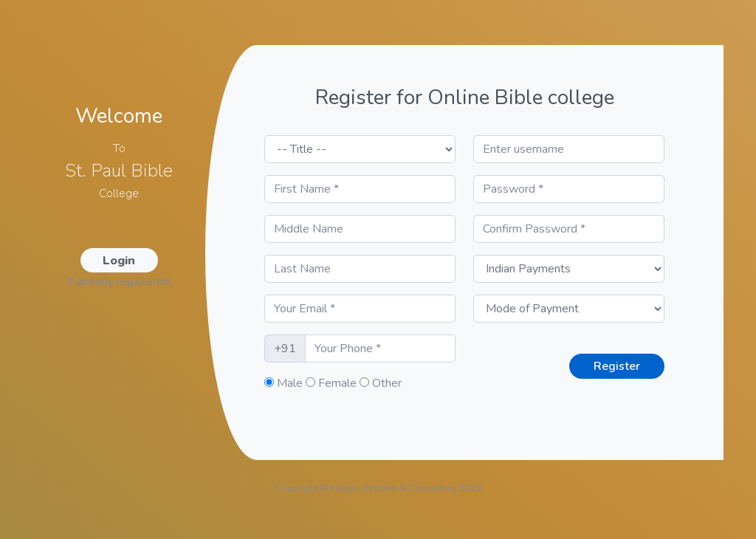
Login (119, 261)
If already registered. (119, 281)
